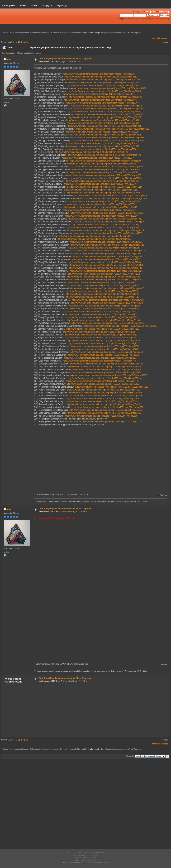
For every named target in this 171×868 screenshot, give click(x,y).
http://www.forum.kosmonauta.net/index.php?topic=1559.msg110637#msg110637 (106, 422)
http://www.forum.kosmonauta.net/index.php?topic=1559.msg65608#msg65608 (106, 410)
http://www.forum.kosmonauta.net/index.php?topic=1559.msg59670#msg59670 (91, 152)
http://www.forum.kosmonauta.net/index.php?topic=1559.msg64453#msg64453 (103, 349)
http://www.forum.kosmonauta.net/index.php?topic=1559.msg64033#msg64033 (106, 233)
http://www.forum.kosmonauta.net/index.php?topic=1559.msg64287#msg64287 (101, 314)
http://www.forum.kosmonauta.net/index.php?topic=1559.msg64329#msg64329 (108, 323)
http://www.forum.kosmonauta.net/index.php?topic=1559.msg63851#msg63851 (107, 265)
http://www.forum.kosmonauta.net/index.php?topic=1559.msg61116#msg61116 (111, 196)
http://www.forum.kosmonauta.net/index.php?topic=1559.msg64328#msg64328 (102, 309)
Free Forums (91, 858)
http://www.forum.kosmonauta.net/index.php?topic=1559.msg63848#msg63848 (107, 303)
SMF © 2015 (83, 853)
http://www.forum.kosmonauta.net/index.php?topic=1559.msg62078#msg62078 (104, 274)
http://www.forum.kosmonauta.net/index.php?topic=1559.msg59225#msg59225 (102, 132)
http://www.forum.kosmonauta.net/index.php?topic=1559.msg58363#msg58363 (99, 74)
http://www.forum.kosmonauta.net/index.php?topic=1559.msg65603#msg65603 (104, 390)
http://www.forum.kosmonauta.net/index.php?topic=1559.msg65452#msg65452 (120, 326)
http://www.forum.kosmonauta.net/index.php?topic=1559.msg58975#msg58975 (104, 117)
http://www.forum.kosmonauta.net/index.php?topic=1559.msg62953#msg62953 (104, 259)
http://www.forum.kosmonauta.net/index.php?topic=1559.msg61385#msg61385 (105, 175)
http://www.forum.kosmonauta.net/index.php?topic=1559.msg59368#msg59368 (108, 140)
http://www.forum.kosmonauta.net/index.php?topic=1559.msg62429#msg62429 (105, 253)
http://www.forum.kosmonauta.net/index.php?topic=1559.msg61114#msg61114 (106, 187)
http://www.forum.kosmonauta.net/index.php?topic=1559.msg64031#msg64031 (106, 242)
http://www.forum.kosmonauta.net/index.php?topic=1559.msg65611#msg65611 (109, 407)
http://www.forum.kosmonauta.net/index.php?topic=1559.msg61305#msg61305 (107, 167)
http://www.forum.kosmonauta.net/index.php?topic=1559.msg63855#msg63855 (100, 207)
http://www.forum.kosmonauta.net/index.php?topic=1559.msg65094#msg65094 (104, 378)
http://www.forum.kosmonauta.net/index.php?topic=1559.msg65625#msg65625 (101, 401)
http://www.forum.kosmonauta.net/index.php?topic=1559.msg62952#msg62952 (103, 181)
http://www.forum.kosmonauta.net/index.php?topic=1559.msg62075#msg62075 (105, 393)
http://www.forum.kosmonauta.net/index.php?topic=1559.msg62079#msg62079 (109, 251)
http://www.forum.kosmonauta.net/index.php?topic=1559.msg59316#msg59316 (109, 138)
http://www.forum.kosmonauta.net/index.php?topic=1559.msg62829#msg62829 (101, 216)
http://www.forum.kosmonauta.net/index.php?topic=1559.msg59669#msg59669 (101, 149)
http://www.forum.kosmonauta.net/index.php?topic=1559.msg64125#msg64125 (106, 271)
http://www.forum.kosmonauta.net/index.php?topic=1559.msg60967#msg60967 (104, 169)
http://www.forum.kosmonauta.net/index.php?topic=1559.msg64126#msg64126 (103, 297)
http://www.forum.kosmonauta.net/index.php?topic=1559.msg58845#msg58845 (103, 111)
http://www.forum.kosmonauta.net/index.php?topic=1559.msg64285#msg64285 (99, 311)
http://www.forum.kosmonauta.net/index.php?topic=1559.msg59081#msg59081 (105, 126)
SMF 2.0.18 (72, 853)
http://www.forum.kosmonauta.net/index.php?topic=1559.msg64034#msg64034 (104, 201)
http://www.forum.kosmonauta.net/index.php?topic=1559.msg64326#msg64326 (108, 288)
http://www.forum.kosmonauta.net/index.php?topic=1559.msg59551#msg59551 (103, 146)
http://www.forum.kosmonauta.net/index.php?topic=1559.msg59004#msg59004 (103, 120)
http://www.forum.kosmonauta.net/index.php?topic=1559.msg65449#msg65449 (102, 381)
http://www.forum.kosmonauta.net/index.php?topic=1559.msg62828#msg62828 (105, 178)
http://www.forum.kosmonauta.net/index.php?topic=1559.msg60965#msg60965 (106, 161)
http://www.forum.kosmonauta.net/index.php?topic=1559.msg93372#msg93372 (104, 343)
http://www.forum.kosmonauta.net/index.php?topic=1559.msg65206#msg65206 (106, 396)
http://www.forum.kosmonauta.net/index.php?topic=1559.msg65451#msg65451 (103, 384)
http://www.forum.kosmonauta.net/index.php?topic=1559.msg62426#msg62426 (108, 245)
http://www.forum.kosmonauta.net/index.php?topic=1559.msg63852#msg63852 (104, 248)
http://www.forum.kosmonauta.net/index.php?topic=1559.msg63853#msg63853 (99, 204)
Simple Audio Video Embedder (85, 855)
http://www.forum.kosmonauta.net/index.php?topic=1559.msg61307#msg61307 (111, 198)
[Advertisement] (100, 710)
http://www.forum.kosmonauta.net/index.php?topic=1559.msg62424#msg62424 (110, 222)
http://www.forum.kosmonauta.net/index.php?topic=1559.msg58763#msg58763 (102, 103)
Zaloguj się (151, 12)
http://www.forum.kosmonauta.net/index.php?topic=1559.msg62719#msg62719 (99, 210)
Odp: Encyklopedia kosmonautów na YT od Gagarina (65, 59)
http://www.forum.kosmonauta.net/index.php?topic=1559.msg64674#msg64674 (104, 367)
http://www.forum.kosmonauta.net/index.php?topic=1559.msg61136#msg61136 (103, 320)
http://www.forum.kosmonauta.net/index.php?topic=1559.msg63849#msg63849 (100, 184)
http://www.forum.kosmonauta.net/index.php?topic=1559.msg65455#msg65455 (111, 375)
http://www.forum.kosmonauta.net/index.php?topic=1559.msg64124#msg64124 (108, 230)
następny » (165, 38)
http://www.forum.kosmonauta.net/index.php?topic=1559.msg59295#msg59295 (105, 135)
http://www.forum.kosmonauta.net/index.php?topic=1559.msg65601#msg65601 (106, 364)
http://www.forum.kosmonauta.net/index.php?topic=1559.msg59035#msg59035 (103, 123)
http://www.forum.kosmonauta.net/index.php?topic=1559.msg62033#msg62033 (103, 193)
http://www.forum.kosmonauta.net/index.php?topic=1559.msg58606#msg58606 (105, 97)
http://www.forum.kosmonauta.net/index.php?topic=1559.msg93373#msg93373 (103, 346)
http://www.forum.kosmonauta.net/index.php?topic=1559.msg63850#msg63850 (95, 239)
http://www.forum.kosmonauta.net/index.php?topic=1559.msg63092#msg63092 (102, 172)
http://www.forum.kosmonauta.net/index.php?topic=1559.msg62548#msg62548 (104, 262)
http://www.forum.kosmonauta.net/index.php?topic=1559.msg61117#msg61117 (108, 225)
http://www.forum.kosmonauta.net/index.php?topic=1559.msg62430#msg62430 (105, 268)
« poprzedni (155, 38)
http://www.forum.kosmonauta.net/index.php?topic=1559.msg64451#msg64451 (101, 335)
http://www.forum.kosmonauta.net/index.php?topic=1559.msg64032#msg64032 (106, 219)
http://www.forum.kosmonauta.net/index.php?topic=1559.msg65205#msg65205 (112, 387)
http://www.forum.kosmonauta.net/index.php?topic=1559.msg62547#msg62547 (103, 285)
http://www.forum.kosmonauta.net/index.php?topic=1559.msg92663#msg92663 (105, 413)
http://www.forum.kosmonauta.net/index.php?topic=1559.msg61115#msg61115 (101, 190)
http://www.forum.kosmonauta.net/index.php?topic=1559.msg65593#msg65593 (107, 352)
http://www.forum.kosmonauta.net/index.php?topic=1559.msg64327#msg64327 (108, 300)
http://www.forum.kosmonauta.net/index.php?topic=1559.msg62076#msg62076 (101, 291)
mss (96, 33)
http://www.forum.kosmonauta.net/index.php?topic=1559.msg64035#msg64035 (107, 256)
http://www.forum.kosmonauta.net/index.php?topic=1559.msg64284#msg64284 (105, 306)
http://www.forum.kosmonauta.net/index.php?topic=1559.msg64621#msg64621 (100, 358)
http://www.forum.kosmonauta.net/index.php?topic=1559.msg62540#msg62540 (102, 227)
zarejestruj (164, 12)
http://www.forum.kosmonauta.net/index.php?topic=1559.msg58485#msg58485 (104, 91)
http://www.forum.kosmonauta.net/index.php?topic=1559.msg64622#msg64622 (104, 372)
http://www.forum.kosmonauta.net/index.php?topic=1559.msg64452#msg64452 (101, 338)
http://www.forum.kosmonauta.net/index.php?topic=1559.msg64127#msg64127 (100, 282)
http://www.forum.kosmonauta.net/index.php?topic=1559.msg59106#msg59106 (113, 129)
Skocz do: (130, 756)
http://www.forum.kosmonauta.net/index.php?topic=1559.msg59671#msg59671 (105, 155)
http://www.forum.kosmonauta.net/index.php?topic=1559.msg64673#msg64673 (101, 317)
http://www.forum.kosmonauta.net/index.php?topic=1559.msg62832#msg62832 (103, 277)
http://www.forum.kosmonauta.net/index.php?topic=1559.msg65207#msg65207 (102, 294)
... (10, 42)
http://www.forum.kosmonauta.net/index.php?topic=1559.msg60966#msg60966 (99, 164)
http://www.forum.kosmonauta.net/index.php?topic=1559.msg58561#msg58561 (98, 94)
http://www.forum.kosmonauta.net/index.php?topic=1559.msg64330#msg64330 (103, 329)
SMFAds (78, 858)
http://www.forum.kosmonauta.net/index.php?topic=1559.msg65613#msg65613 (103, 404)
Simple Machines (97, 853)
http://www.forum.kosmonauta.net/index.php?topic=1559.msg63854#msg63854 (104, 355)
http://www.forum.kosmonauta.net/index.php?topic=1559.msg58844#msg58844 (108, 109)
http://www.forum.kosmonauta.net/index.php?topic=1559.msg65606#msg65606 (102, 398)
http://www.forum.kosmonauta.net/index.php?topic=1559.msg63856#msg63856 (96, 236)
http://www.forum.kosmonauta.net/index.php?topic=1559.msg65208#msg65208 (105, 369)
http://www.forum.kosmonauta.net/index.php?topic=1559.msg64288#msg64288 (99, 332)
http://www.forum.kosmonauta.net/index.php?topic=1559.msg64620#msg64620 (103, 340)
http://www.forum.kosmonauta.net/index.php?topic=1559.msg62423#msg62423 (107, 213)
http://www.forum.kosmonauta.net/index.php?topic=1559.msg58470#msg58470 (110, 88)
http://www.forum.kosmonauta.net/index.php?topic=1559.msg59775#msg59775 (98, 158)
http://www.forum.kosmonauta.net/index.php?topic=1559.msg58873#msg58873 (107, 114)
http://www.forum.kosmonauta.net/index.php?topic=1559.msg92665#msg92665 (101, 416)
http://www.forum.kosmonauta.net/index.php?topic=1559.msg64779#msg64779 (99, 361)
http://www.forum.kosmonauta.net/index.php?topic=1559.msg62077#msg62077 (106, 280)
